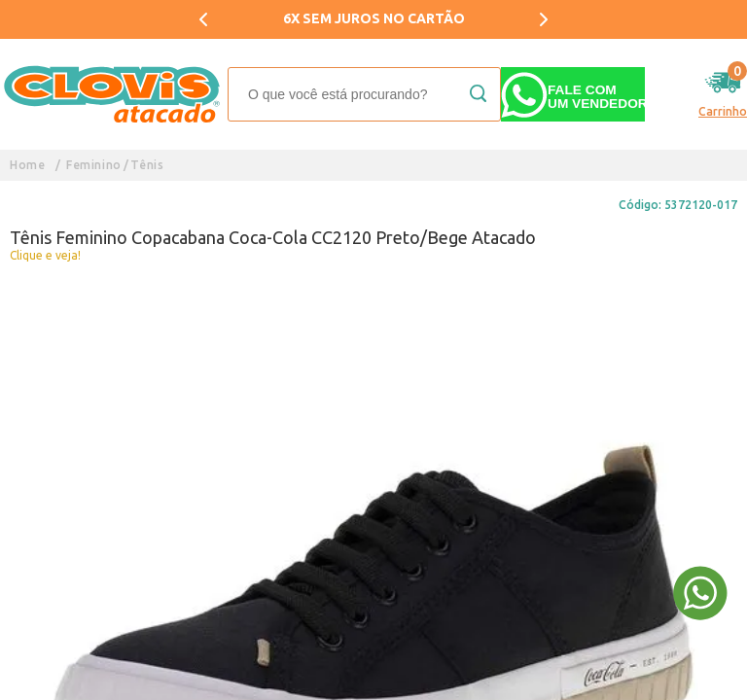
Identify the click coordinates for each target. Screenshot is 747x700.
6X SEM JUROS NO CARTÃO (374, 18)
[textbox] (364, 94)
